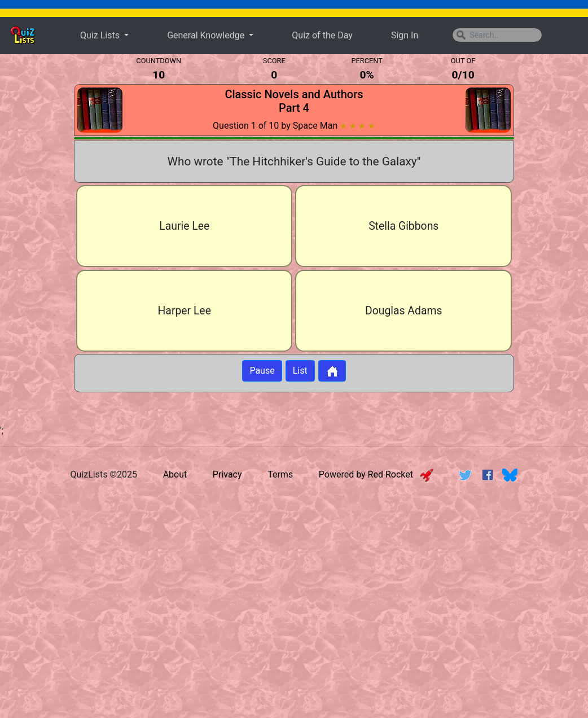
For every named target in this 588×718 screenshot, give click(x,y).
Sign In (405, 35)
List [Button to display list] (300, 371)
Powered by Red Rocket (376, 474)
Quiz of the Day (322, 35)
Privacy (227, 474)
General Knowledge (207, 35)
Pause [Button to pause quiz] (262, 371)
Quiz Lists (101, 35)
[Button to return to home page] (332, 371)
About (175, 474)
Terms (280, 474)
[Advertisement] (294, 579)
